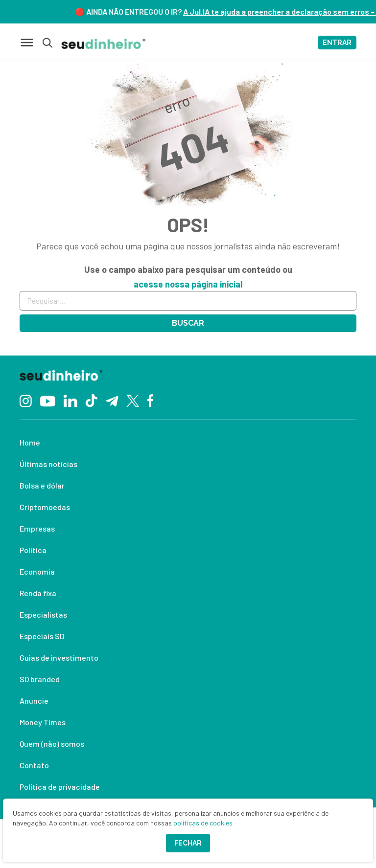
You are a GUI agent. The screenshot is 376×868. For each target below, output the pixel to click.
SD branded (40, 679)
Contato (34, 765)
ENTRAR (337, 43)
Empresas (37, 528)
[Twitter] (133, 400)
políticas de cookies (203, 823)
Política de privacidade (60, 787)
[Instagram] (26, 400)
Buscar (188, 323)
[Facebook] (151, 400)
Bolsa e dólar (42, 485)
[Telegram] (112, 400)
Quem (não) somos (52, 744)
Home (30, 442)
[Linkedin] (70, 400)
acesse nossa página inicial (188, 284)
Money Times (43, 722)
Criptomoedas (45, 507)
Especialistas (43, 614)
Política (33, 550)
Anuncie (34, 701)
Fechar (188, 843)
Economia (37, 571)
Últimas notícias (48, 464)
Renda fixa (38, 593)
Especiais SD (42, 636)
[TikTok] (91, 400)
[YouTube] (47, 400)
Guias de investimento (59, 657)
